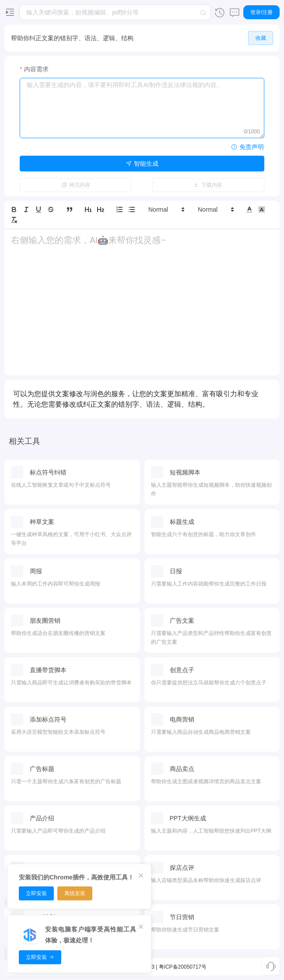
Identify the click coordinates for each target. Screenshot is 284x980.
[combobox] (115, 12)
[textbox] (115, 12)
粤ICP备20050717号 (183, 967)
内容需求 (36, 69)
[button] (166, 209)
